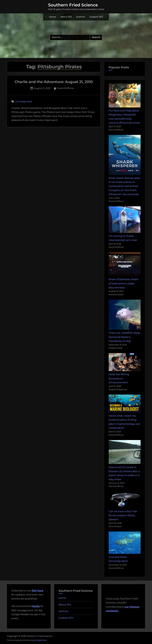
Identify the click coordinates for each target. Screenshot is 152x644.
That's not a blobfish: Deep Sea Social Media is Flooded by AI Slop (124, 337)
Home (53, 17)
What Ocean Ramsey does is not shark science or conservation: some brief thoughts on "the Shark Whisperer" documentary (124, 186)
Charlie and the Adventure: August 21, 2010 (54, 82)
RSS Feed (37, 591)
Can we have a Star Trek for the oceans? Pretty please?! (123, 515)
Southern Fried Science (73, 5)
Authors (81, 17)
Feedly (36, 606)
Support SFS (96, 17)
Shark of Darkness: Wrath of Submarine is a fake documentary (123, 283)
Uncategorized (23, 101)
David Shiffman (65, 88)
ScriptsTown (41, 640)
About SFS (66, 17)
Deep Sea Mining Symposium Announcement (119, 378)
